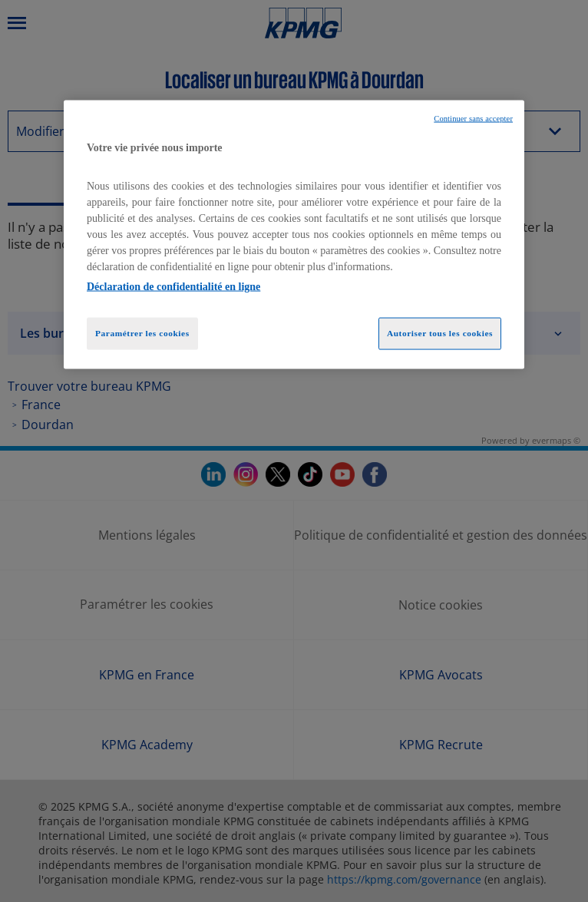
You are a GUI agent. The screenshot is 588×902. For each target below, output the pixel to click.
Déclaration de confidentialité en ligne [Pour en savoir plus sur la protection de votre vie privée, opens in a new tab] (173, 286)
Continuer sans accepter (473, 119)
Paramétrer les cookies (142, 332)
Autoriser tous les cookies (440, 332)
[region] (294, 235)
